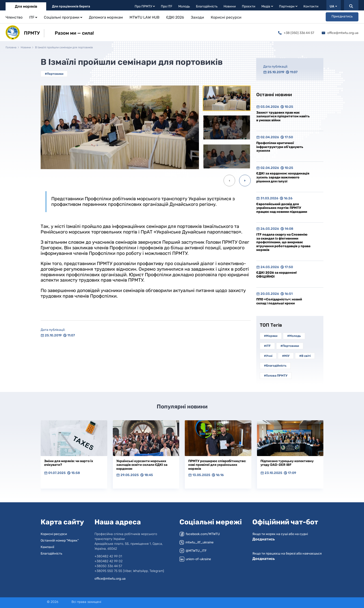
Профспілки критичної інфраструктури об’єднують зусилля (280, 147)
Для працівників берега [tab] (71, 6)
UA (333, 6)
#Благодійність (275, 366)
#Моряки (271, 336)
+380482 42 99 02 (109, 561)
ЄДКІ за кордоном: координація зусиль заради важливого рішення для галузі (283, 177)
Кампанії (47, 547)
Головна (11, 47)
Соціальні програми (63, 17)
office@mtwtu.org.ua (340, 33)
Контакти (311, 6)
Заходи (197, 17)
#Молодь (294, 336)
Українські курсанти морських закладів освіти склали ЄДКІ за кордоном (142, 465)
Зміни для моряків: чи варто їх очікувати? (69, 463)
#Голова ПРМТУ (276, 376)
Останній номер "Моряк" (60, 541)
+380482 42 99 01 (108, 556)
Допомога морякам (106, 17)
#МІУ (286, 356)
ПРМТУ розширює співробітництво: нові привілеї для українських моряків (217, 465)
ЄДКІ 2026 (175, 17)
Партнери (288, 6)
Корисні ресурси (226, 17)
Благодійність (207, 6)
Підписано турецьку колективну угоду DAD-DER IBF (287, 463)
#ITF (267, 346)
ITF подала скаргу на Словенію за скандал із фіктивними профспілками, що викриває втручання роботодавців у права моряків (283, 242)
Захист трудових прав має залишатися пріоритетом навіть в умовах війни (283, 116)
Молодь (184, 6)
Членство (14, 17)
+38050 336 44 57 (108, 566)
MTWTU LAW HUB (145, 17)
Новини (230, 6)
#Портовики (54, 74)
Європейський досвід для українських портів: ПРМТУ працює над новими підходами (282, 208)
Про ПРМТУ (145, 6)
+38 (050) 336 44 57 (296, 33)
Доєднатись (264, 539)
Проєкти (249, 6)
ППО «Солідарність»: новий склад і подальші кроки (279, 301)
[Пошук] (351, 5)
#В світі (305, 356)
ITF (33, 17)
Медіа (267, 6)
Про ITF (167, 6)
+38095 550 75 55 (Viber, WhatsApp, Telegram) (129, 571)
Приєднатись (342, 16)
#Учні (268, 356)
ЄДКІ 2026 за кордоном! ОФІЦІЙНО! (276, 275)
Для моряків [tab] (26, 6)
